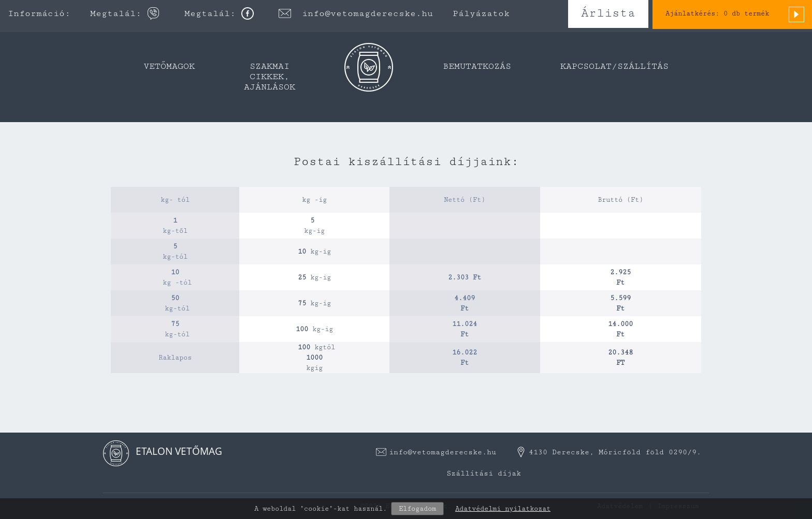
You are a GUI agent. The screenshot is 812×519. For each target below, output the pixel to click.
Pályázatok (481, 13)
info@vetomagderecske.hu (367, 13)
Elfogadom (417, 509)
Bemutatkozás (477, 66)
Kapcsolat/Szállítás (614, 66)
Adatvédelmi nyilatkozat (503, 509)
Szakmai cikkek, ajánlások (270, 77)
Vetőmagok (169, 66)
